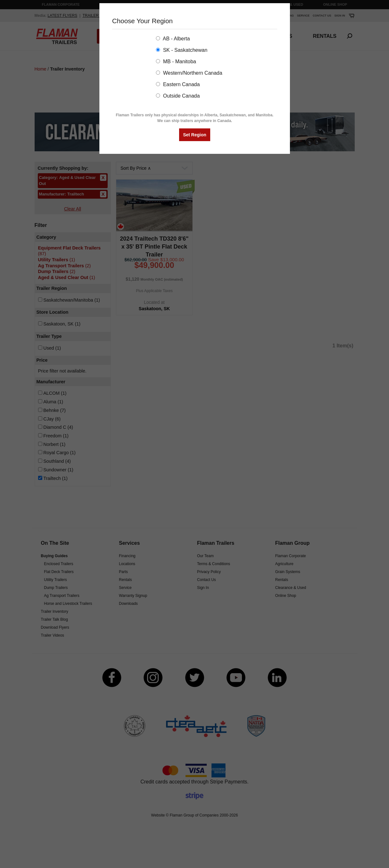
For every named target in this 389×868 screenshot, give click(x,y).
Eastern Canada (178, 84)
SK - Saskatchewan (182, 50)
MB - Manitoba (176, 62)
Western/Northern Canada (189, 73)
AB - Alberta (173, 39)
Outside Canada (178, 96)
